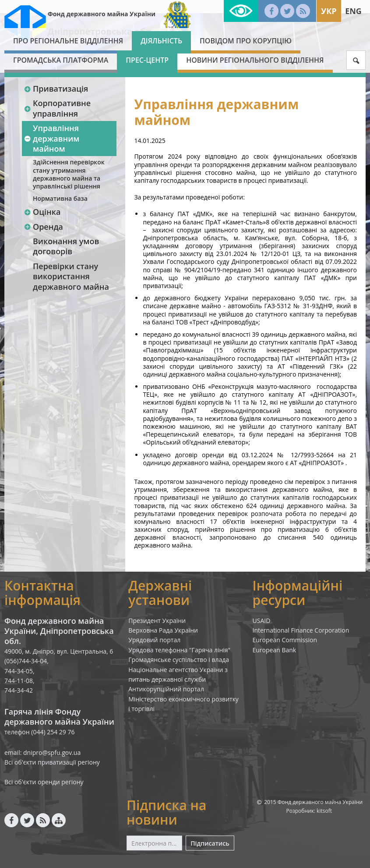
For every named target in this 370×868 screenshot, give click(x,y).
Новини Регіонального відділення (255, 60)
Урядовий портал (154, 640)
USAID (262, 621)
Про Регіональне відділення (68, 41)
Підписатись (210, 843)
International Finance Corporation (301, 630)
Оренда (43, 227)
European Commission (285, 640)
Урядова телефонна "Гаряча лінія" (179, 650)
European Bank (275, 650)
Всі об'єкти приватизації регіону (52, 762)
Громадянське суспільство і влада (179, 660)
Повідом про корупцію (246, 41)
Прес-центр (147, 60)
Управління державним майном (52, 138)
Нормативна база (60, 198)
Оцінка (42, 212)
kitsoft (324, 811)
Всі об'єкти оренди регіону (44, 782)
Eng (353, 11)
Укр (329, 11)
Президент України (157, 621)
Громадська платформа (61, 60)
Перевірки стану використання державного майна (71, 276)
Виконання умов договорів (66, 246)
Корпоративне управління (57, 108)
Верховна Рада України (163, 630)
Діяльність (161, 41)
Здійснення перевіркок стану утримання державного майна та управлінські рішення (69, 174)
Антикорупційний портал (166, 689)
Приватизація (56, 89)
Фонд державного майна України (102, 14)
